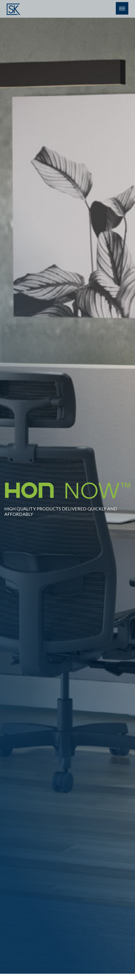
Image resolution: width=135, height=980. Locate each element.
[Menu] (122, 8)
